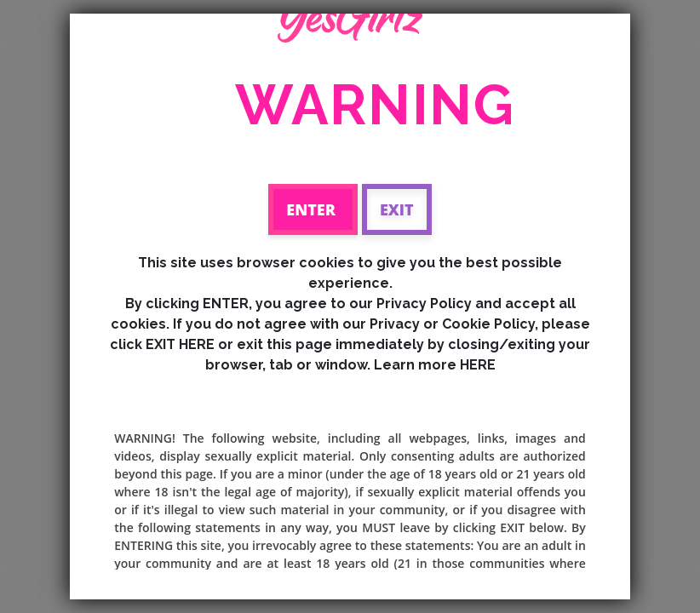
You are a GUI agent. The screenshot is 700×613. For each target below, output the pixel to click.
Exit (397, 209)
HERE (478, 365)
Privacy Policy (424, 304)
